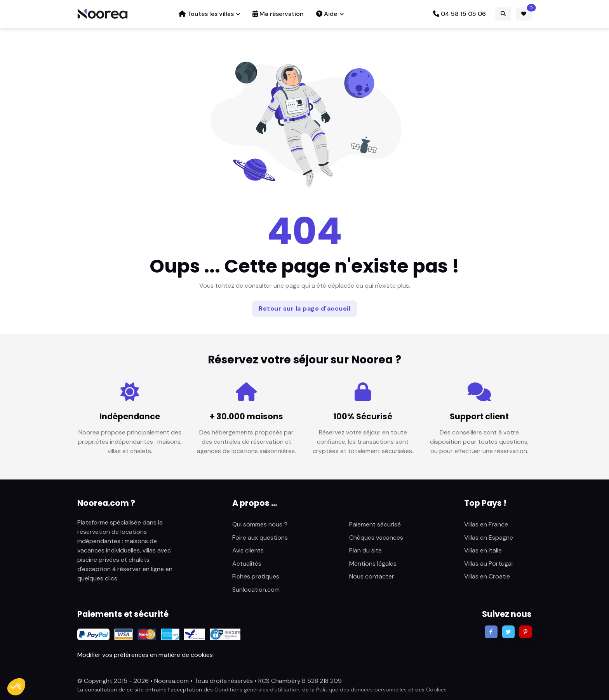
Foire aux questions (260, 538)
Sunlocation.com (256, 590)
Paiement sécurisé (375, 524)
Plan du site (365, 550)
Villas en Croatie (487, 576)
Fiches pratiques (256, 576)
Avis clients (248, 550)
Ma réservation (278, 14)
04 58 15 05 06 (459, 14)
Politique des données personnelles (361, 690)
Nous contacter (372, 576)
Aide (327, 14)
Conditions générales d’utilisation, (258, 690)
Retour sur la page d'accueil (304, 308)
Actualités (247, 564)
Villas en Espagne (489, 538)
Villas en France (486, 524)
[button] (16, 687)
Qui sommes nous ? (260, 524)
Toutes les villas (206, 14)
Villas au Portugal (488, 564)
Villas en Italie (483, 550)
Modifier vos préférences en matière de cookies (145, 655)
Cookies (436, 690)
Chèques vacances (376, 538)
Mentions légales (373, 564)
